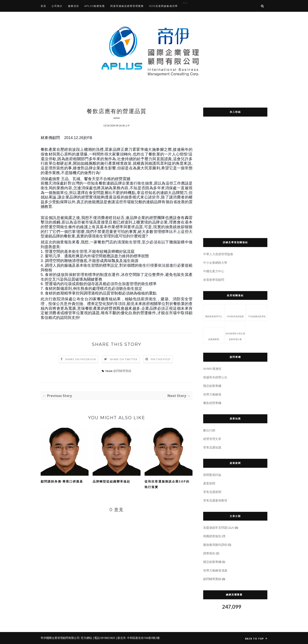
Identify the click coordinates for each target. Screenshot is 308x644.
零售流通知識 (212, 447)
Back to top (256, 639)
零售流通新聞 (212, 492)
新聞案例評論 (212, 475)
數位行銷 (209, 430)
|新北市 (121, 638)
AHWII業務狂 (212, 369)
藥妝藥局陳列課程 (215, 545)
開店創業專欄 (212, 386)
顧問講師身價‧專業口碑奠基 (62, 481)
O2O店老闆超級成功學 (163, 6)
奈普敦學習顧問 (214, 280)
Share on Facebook (81, 359)
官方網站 (86, 638)
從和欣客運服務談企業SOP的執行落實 (167, 484)
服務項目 (74, 6)
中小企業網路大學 (215, 263)
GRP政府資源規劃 (235, 312)
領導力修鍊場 (212, 394)
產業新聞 (209, 483)
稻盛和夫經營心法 (215, 377)
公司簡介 (57, 6)
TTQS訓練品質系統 (257, 312)
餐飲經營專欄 (212, 403)
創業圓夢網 (214, 335)
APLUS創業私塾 (95, 6)
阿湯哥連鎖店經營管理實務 (127, 6)
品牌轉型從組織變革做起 (111, 481)
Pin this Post (161, 359)
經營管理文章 (212, 439)
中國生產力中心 (214, 271)
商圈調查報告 (212, 536)
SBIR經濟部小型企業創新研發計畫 (235, 332)
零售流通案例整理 (215, 500)
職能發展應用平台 (214, 312)
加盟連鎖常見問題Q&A (219, 528)
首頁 (43, 6)
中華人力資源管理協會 (218, 254)
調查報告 (209, 553)
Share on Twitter (124, 359)
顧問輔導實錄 (122, 371)
